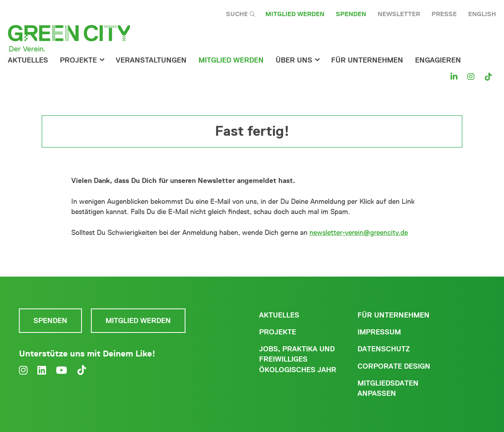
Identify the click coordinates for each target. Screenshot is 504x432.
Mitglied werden (295, 14)
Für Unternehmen (394, 315)
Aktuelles (28, 60)
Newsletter (399, 14)
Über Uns (294, 60)
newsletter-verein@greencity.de (359, 233)
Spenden (351, 14)
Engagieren (438, 60)
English (482, 14)
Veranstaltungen (151, 60)
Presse (444, 14)
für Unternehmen (367, 60)
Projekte (78, 60)
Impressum (379, 332)
